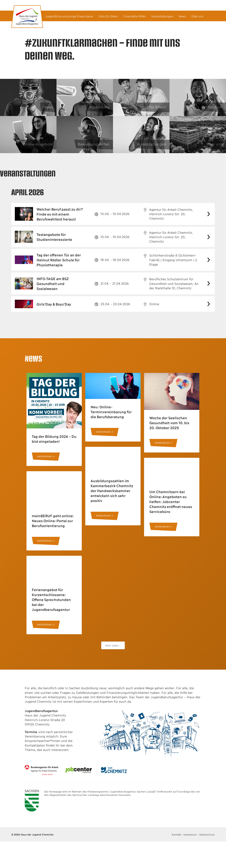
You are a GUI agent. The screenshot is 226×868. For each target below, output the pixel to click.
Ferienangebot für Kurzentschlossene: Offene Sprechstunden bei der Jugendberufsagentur (51, 599)
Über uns (197, 16)
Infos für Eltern (108, 16)
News (182, 16)
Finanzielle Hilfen (135, 16)
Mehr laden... (113, 645)
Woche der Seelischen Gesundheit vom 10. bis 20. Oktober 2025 (169, 423)
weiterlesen (45, 456)
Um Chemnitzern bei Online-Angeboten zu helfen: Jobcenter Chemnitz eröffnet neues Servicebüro (171, 501)
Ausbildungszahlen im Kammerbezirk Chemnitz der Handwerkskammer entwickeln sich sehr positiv (112, 490)
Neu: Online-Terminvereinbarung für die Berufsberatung (111, 412)
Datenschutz (207, 834)
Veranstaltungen (162, 16)
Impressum (190, 834)
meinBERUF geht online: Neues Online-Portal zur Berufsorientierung (53, 521)
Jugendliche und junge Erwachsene (69, 16)
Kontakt (176, 834)
